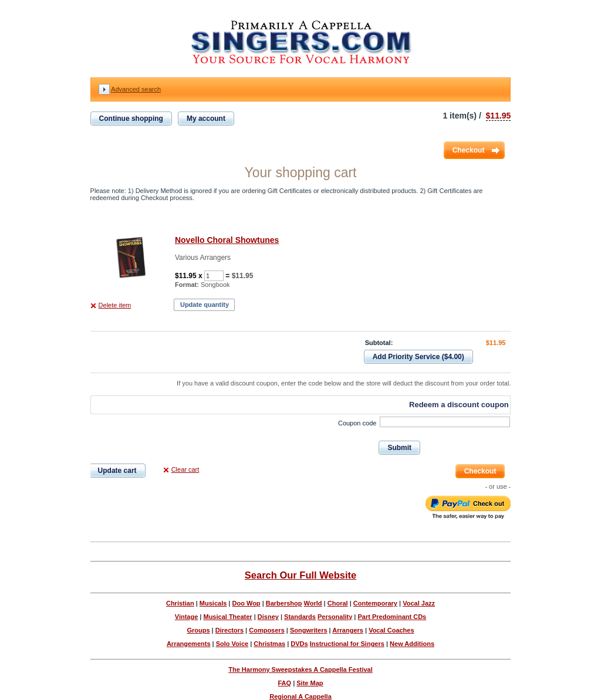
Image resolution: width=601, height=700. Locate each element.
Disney (268, 617)
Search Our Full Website (300, 575)
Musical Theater (227, 617)
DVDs (299, 644)
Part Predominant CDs (392, 617)
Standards (300, 617)
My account (206, 119)
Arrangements (189, 644)
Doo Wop (247, 603)
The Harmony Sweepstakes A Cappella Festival (300, 669)
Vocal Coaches (391, 630)
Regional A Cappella (300, 696)
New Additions (412, 644)
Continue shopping (131, 119)
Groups (198, 630)
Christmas (269, 644)
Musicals (213, 603)
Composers (267, 630)
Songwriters (309, 630)
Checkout (469, 150)
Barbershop (284, 603)
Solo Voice (232, 644)
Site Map (310, 683)
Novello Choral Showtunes (227, 240)
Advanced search (136, 89)
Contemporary (375, 603)
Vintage (187, 617)
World (313, 603)
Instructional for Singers (347, 644)
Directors (229, 630)
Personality (335, 617)
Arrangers (348, 630)
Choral (338, 603)
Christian (180, 603)
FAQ (284, 683)
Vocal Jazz (419, 603)
